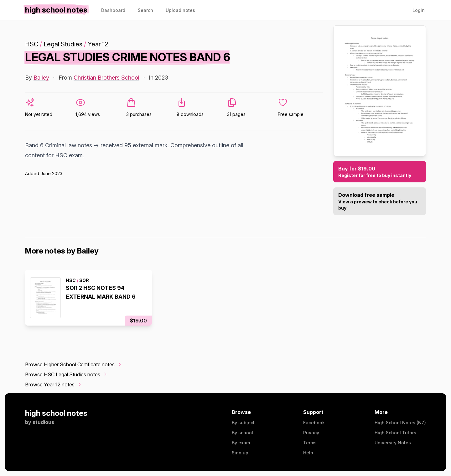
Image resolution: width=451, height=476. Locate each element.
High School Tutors (395, 433)
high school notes (56, 413)
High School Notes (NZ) (400, 423)
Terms (310, 443)
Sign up (240, 453)
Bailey (41, 78)
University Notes (393, 443)
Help (308, 453)
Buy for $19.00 (380, 172)
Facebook (314, 423)
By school (242, 433)
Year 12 (98, 44)
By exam (241, 443)
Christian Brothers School (106, 78)
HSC (32, 44)
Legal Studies (63, 44)
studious (43, 422)
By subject (243, 423)
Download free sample (380, 201)
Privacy (311, 433)
